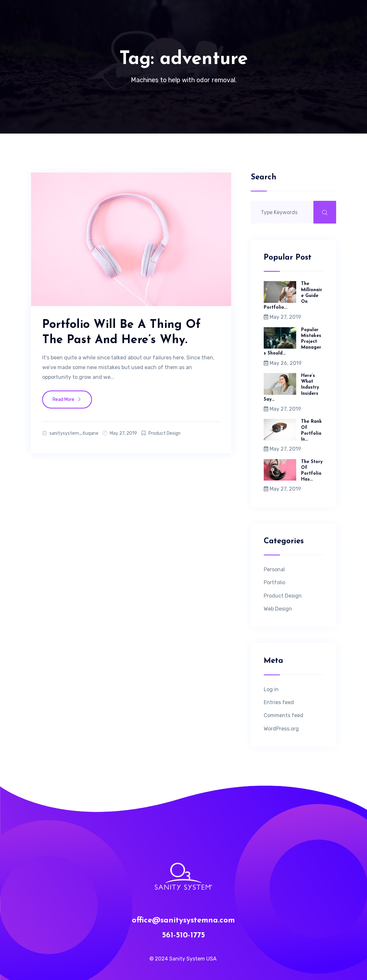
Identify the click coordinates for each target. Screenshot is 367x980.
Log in (271, 689)
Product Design (165, 433)
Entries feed (279, 702)
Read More (67, 400)
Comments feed (284, 715)
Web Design (278, 609)
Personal (274, 569)
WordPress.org (281, 729)
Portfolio (274, 582)
